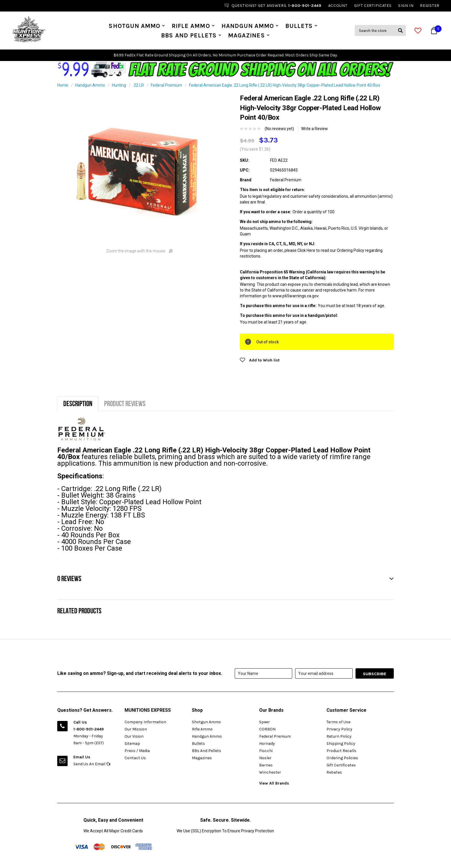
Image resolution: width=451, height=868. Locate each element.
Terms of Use (338, 722)
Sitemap (132, 744)
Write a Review (315, 129)
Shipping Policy (341, 744)
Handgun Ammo (248, 26)
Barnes (266, 765)
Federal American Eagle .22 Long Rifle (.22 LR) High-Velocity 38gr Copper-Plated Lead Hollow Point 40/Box (285, 85)
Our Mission (136, 729)
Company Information (145, 722)
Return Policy (339, 736)
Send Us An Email (92, 764)
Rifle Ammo (191, 26)
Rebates (334, 772)
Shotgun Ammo (134, 26)
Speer (264, 722)
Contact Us (135, 758)
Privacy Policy (339, 729)
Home (63, 85)
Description (78, 403)
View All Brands (274, 783)
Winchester (270, 772)
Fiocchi (266, 751)
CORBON (267, 729)
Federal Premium (166, 85)
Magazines (246, 35)
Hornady (267, 744)
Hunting (119, 85)
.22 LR (138, 85)
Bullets (299, 26)
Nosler (265, 758)
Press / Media (137, 751)
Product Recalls (341, 751)
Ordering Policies (342, 758)
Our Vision (134, 736)
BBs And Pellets (189, 35)
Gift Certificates (341, 765)
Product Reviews (125, 403)
